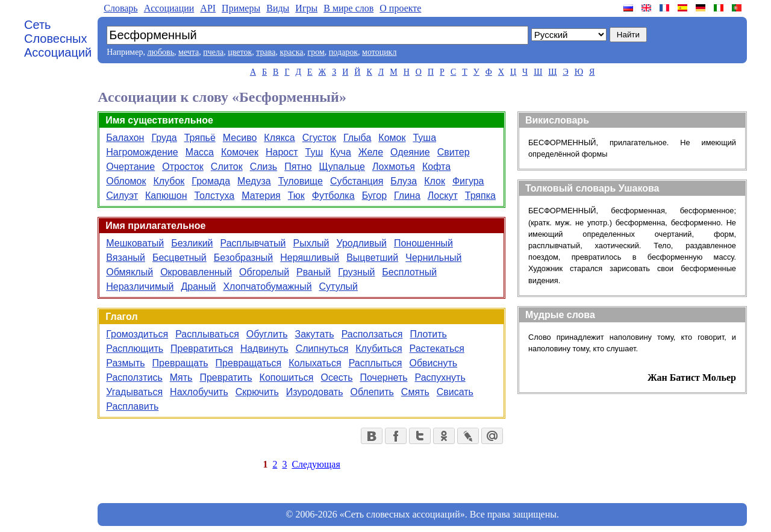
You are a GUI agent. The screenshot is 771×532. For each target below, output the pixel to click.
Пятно (298, 167)
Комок (392, 138)
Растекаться (437, 349)
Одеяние (410, 152)
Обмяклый (130, 272)
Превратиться (202, 349)
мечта (189, 52)
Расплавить (132, 406)
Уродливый (361, 243)
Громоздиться (137, 334)
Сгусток (319, 138)
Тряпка (480, 196)
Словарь (120, 8)
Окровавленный (196, 272)
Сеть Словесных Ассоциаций (58, 39)
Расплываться (207, 334)
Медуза (254, 181)
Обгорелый (264, 272)
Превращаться (249, 363)
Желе (371, 152)
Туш (314, 152)
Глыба (357, 138)
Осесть (337, 377)
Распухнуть (440, 377)
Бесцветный (179, 258)
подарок (343, 52)
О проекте (400, 8)
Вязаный (126, 258)
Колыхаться (315, 363)
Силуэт (122, 196)
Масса (200, 152)
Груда (164, 138)
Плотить (428, 334)
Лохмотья (394, 167)
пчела (213, 52)
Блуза (404, 181)
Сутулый (339, 286)
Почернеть (384, 377)
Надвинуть (264, 349)
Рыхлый (311, 243)
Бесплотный (409, 272)
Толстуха (215, 196)
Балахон (125, 138)
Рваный (314, 272)
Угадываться (134, 392)
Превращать (180, 363)
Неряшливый (310, 258)
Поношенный (423, 243)
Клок (435, 181)
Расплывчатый (253, 243)
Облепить (372, 392)
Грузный (356, 272)
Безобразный (244, 258)
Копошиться (287, 377)
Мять (181, 377)
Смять (415, 392)
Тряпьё (200, 138)
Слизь (264, 167)
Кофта (436, 167)
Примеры (241, 8)
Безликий (192, 243)
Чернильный (433, 258)
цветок (240, 52)
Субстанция (357, 181)
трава (266, 52)
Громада (211, 181)
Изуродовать (315, 392)
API (208, 8)
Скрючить (257, 392)
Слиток (227, 167)
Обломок (126, 181)
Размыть (125, 363)
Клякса (279, 138)
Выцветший (372, 258)
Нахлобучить (199, 392)
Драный (198, 286)
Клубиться (379, 349)
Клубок (169, 181)
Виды (278, 8)
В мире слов (348, 8)
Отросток (183, 167)
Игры (306, 8)
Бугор (374, 196)
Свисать (455, 392)
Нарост (282, 152)
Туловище (301, 181)
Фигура (468, 181)
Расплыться (376, 363)
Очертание (130, 167)
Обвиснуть (434, 363)
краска (291, 52)
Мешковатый (135, 243)
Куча (341, 152)
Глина (407, 196)
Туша (424, 138)
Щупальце (342, 167)
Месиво (240, 138)
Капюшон (166, 196)
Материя (261, 196)
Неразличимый (140, 286)
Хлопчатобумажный (267, 286)
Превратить (226, 377)
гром (316, 52)
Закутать (315, 334)
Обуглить (267, 334)
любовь (161, 52)
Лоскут (443, 196)
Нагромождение (142, 152)
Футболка (333, 196)
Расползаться (372, 334)
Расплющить (135, 349)
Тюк (296, 196)
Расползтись (134, 377)
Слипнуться (322, 349)
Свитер (454, 152)
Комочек (240, 152)
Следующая (316, 464)
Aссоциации (169, 8)
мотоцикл (379, 52)
